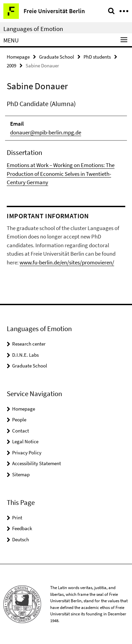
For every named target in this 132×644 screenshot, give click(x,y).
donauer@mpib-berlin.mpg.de (46, 132)
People (19, 420)
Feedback (22, 528)
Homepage (18, 57)
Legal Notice (25, 441)
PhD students (97, 57)
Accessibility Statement (37, 463)
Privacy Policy (27, 453)
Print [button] (17, 518)
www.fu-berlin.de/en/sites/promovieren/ (67, 262)
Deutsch (21, 539)
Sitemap (21, 474)
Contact (21, 431)
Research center (29, 344)
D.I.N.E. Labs (25, 355)
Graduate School (57, 57)
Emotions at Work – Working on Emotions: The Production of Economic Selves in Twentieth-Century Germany (61, 174)
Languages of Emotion (33, 29)
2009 (11, 66)
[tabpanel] (66, 143)
